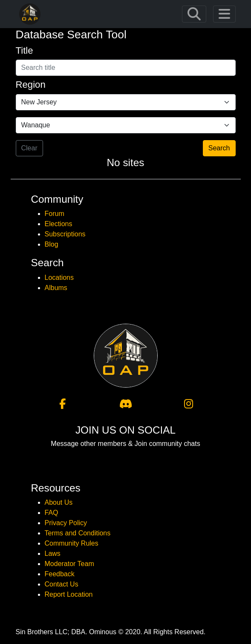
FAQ (52, 513)
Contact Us (62, 584)
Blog (52, 244)
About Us (59, 502)
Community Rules (72, 543)
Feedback (60, 574)
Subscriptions (65, 234)
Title (25, 50)
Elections (59, 224)
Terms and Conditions (78, 533)
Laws (53, 553)
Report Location (69, 594)
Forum (55, 214)
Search (219, 148)
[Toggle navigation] (194, 14)
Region (31, 85)
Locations (59, 277)
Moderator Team (69, 564)
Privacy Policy (66, 523)
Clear (29, 148)
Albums (56, 288)
